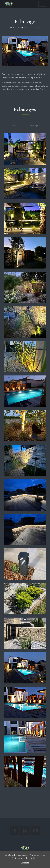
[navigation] (42, 4)
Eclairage (34, 125)
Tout (13, 125)
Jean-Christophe (16, 27)
